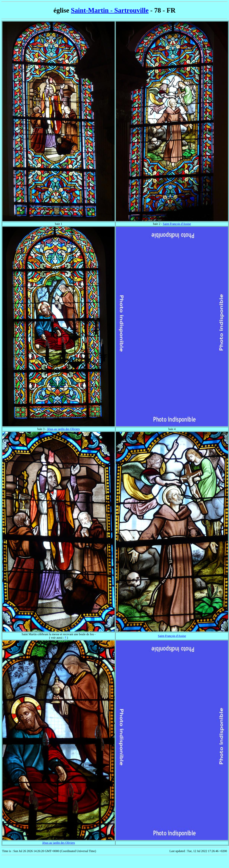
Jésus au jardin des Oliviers (63, 429)
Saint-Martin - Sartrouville (110, 10)
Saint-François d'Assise (177, 224)
